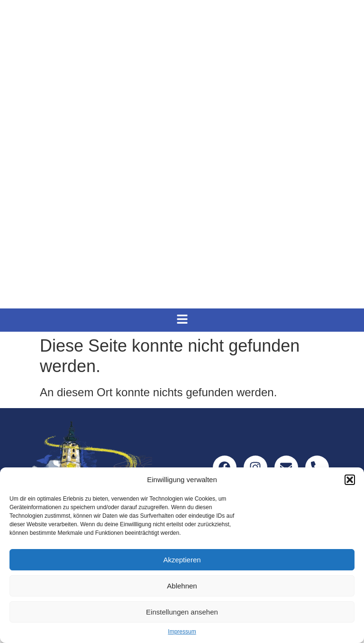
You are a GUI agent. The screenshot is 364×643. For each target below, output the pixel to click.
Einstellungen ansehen (182, 612)
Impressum (182, 632)
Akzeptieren (182, 560)
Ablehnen (182, 586)
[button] (350, 480)
